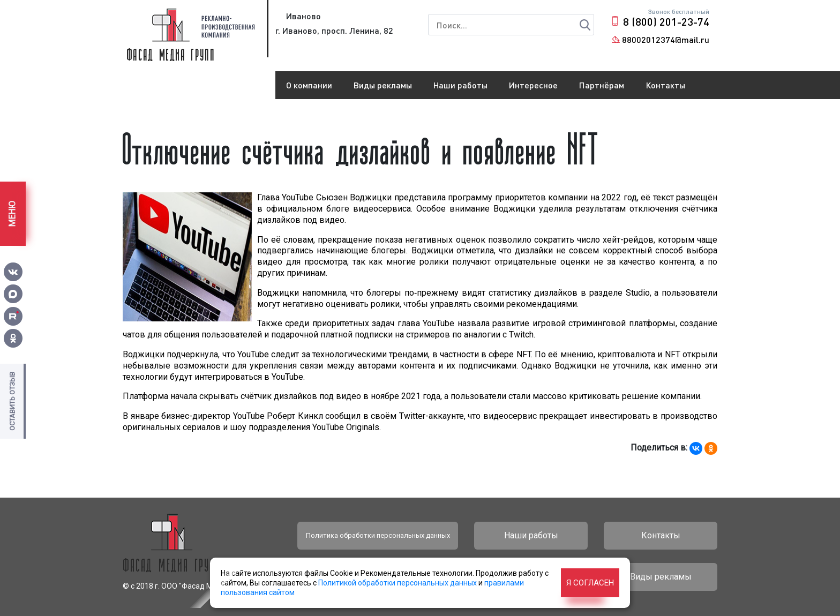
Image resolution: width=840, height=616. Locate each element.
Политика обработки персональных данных (378, 535)
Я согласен (590, 583)
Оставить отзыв (12, 401)
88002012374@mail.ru (666, 39)
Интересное (533, 85)
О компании (309, 85)
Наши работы (460, 85)
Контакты (665, 85)
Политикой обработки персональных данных (397, 583)
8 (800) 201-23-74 (666, 21)
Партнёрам (602, 85)
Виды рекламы (383, 85)
